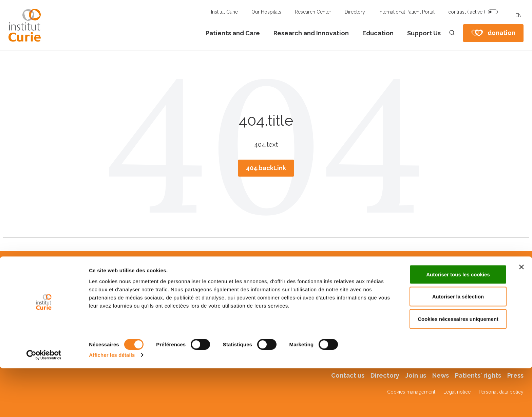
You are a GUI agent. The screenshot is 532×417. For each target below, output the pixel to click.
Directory (355, 12)
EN (518, 15)
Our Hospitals (266, 12)
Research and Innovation (311, 33)
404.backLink (266, 168)
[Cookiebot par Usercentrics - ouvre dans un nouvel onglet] (44, 404)
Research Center (313, 12)
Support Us (424, 33)
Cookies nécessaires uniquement (458, 368)
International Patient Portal (407, 12)
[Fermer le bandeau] (521, 316)
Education (378, 33)
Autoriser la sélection (458, 346)
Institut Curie (224, 12)
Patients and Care (233, 33)
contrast (467, 12)
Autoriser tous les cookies (458, 323)
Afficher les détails (112, 404)
